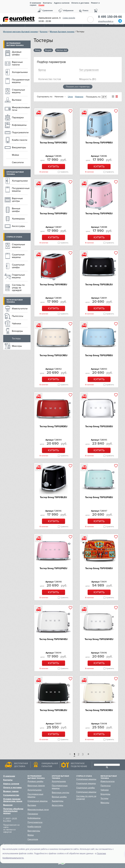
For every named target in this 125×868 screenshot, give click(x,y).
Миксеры (17, 346)
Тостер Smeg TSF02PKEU (53, 568)
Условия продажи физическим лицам (13, 800)
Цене (70, 97)
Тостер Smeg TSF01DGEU (99, 568)
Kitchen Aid (62, 50)
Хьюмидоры (18, 219)
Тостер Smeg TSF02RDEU (54, 426)
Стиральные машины (18, 91)
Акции (41, 5)
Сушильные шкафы (18, 266)
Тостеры (16, 339)
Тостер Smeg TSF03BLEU (53, 710)
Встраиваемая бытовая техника (15, 44)
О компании (35, 3)
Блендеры (17, 331)
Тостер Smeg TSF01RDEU (53, 285)
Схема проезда (69, 18)
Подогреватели (20, 133)
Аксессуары (18, 226)
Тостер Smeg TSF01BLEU (53, 497)
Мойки (15, 155)
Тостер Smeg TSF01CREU (53, 143)
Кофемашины (19, 125)
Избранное (68, 10)
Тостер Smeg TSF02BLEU (99, 285)
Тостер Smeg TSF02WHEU (99, 639)
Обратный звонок (90, 20)
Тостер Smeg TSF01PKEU (99, 214)
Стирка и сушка (14, 237)
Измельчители (20, 309)
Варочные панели (17, 63)
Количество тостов (50, 79)
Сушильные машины (18, 256)
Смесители (18, 162)
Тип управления (89, 70)
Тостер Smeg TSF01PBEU (99, 143)
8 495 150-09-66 (110, 17)
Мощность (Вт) (88, 79)
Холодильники (20, 72)
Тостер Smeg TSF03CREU (99, 710)
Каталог (44, 32)
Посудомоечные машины (21, 81)
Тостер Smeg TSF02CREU (54, 355)
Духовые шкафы (17, 53)
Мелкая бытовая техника (62, 32)
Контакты (47, 3)
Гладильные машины (18, 276)
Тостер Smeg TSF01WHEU (53, 639)
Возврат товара (11, 791)
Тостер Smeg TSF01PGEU (53, 214)
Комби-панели (20, 140)
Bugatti (48, 50)
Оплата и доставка (80, 3)
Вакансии (8, 805)
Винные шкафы (16, 210)
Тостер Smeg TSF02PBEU (99, 355)
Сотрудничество (11, 795)
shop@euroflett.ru (106, 21)
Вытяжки (17, 100)
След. (87, 755)
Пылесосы (18, 316)
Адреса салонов (62, 3)
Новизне (79, 97)
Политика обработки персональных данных (13, 811)
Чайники (16, 324)
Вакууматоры (19, 147)
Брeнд (42, 70)
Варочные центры (17, 200)
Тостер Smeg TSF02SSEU (99, 426)
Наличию (59, 97)
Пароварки (18, 118)
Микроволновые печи (21, 109)
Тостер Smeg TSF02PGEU (99, 497)
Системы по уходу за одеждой (18, 288)
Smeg (38, 50)
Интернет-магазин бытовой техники (20, 32)
